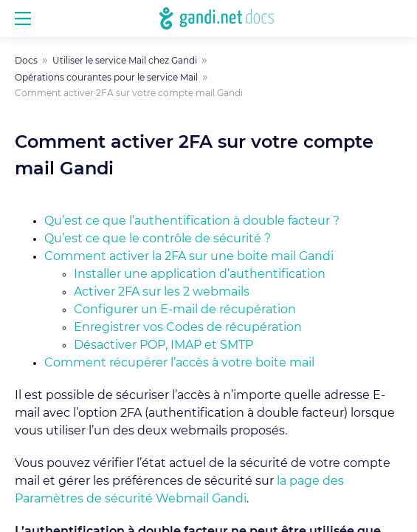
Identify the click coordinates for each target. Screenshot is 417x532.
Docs (26, 61)
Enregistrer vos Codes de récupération (188, 327)
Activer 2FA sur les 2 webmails (162, 292)
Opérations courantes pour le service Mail (106, 78)
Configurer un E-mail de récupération (185, 310)
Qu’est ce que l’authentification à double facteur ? (192, 221)
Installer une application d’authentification (200, 274)
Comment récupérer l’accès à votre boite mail (179, 363)
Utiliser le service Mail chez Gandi (125, 61)
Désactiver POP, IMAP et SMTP (163, 345)
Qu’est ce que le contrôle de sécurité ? (158, 239)
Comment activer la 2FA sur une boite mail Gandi (189, 256)
